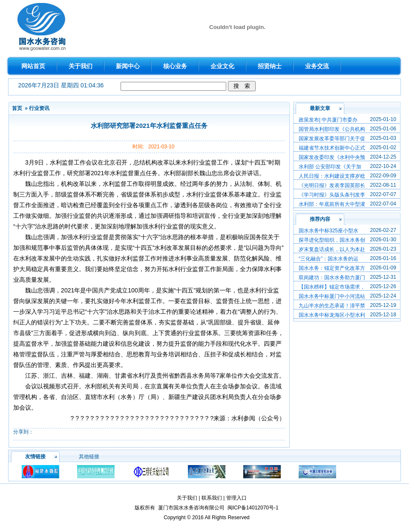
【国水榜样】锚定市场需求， (332, 287)
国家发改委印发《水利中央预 (332, 157)
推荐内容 (320, 219)
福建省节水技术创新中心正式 (332, 148)
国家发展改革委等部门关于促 (332, 139)
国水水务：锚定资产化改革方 (332, 268)
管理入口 (236, 498)
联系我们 (212, 498)
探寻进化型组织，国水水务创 (332, 240)
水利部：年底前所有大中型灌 (332, 204)
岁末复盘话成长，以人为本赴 (332, 249)
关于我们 (187, 498)
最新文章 (320, 108)
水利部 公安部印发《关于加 (330, 167)
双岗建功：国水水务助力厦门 (332, 278)
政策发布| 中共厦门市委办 (328, 120)
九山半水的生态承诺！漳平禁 (332, 306)
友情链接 (35, 457)
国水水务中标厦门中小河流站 (332, 296)
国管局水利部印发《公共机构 (332, 129)
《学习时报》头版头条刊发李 (332, 195)
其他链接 (89, 457)
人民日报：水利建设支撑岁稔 (332, 176)
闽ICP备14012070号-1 (253, 508)
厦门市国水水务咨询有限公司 (191, 508)
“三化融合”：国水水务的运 (328, 259)
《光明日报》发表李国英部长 (332, 185)
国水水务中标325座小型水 (328, 231)
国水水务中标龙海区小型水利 (332, 315)
